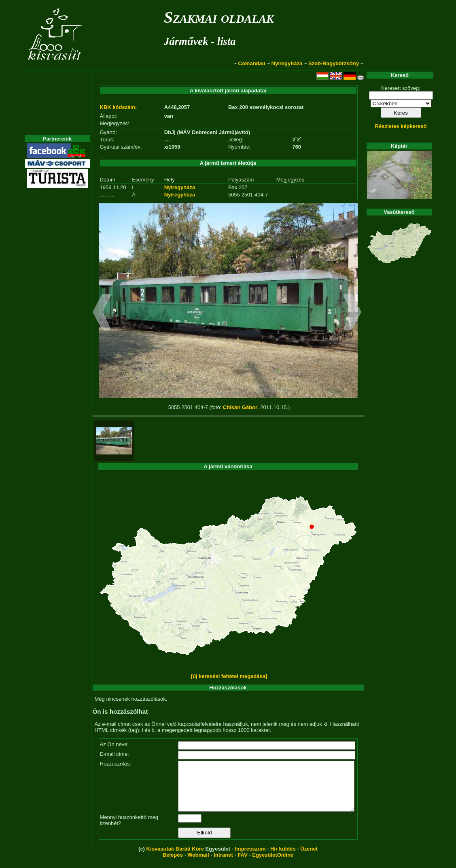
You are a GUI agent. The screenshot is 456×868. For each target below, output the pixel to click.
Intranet (223, 865)
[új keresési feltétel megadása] (229, 676)
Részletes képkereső (401, 126)
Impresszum (250, 858)
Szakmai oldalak (219, 17)
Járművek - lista (200, 41)
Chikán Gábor (240, 407)
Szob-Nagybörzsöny (334, 63)
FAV (242, 865)
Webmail (198, 865)
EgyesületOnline (273, 865)
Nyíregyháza (287, 63)
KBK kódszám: (119, 107)
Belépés (173, 865)
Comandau (252, 63)
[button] (102, 313)
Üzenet (309, 858)
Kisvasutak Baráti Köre (175, 858)
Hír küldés (283, 858)
